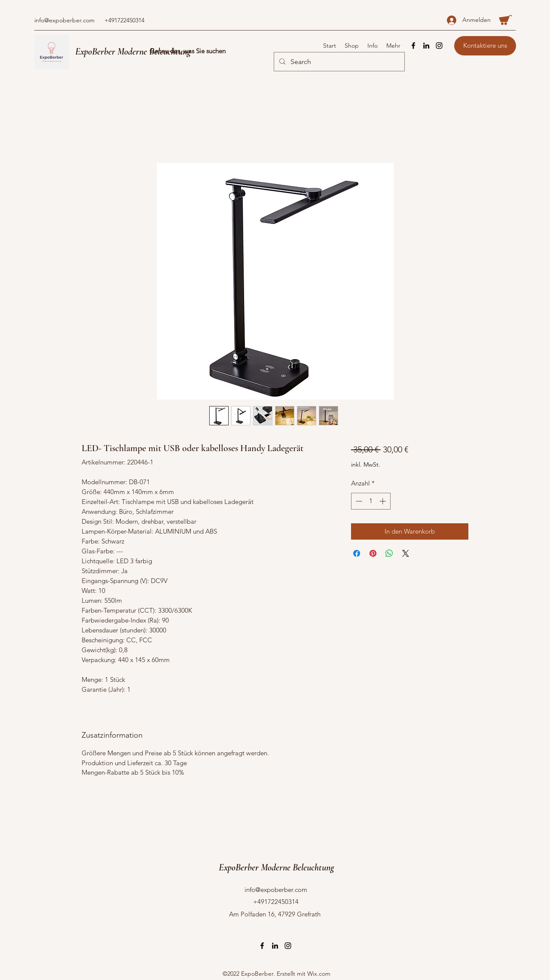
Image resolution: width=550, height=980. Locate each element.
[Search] (338, 62)
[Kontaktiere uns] (485, 46)
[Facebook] (413, 46)
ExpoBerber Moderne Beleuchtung (133, 52)
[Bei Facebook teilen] (357, 553)
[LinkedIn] (426, 46)
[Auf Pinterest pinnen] (373, 553)
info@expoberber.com (64, 20)
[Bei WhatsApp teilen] (389, 553)
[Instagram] (439, 46)
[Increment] (383, 501)
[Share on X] (406, 553)
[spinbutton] (371, 501)
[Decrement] (358, 501)
